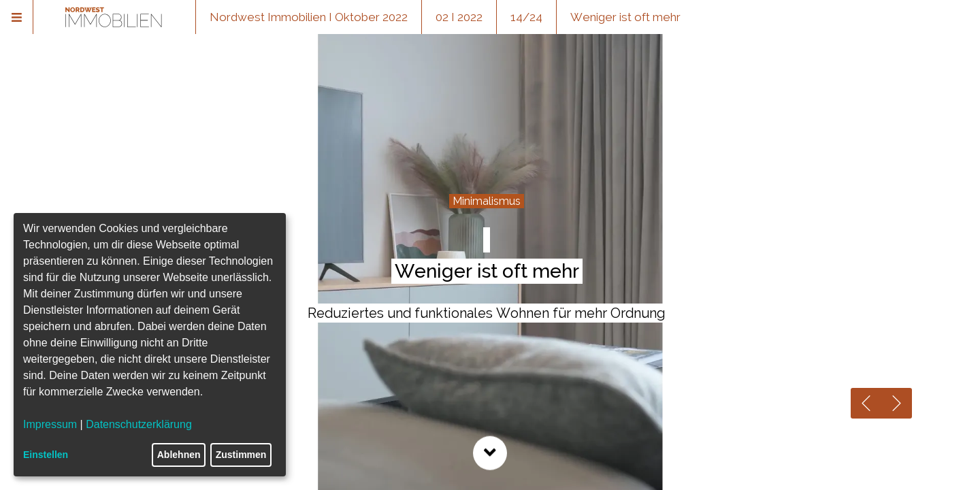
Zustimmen (241, 455)
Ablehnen (179, 455)
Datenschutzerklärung (139, 424)
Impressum (50, 424)
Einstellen (46, 455)
